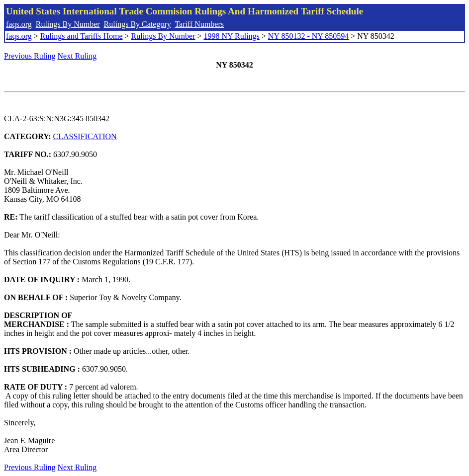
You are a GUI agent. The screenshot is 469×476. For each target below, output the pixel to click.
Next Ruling (77, 56)
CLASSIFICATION (85, 136)
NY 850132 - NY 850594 (308, 36)
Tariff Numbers (199, 24)
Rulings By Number (68, 24)
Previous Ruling (30, 56)
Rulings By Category (138, 24)
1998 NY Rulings (232, 36)
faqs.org (19, 24)
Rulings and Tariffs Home (82, 36)
